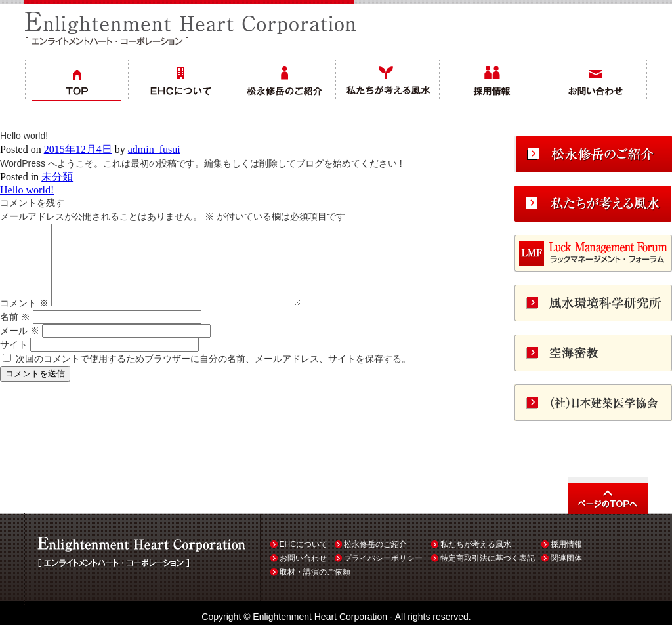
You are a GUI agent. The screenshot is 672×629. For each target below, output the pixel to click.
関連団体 (566, 558)
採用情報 (566, 544)
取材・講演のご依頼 (315, 572)
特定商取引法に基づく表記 (488, 558)
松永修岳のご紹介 (375, 544)
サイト (14, 360)
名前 (15, 333)
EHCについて (304, 544)
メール (20, 346)
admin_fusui (154, 149)
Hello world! (27, 190)
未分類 (57, 177)
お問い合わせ (303, 558)
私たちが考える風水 (476, 544)
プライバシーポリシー (383, 558)
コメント (24, 319)
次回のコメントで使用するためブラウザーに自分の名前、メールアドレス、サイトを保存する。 (213, 375)
